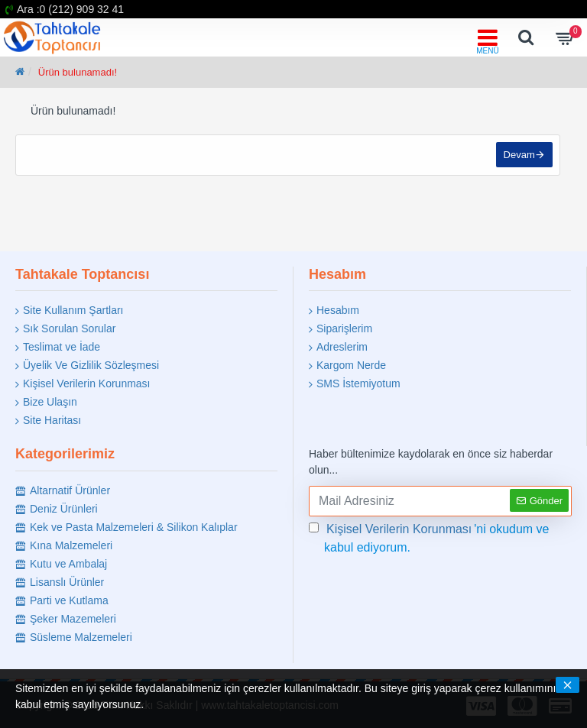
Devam (519, 155)
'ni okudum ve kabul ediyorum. (429, 537)
